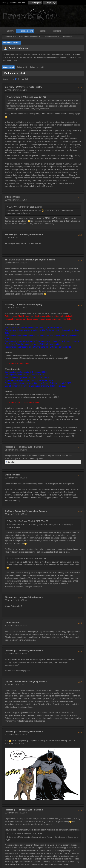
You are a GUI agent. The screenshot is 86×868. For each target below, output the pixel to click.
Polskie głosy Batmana (36, 511)
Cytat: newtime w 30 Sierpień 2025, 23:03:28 (27, 559)
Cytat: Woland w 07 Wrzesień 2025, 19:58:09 (27, 97)
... (23, 79)
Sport (17, 197)
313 (26, 79)
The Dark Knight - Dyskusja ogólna (39, 260)
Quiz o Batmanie (35, 234)
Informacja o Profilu (12, 43)
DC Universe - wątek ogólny (29, 87)
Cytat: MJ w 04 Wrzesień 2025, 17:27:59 (26, 207)
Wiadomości (8, 67)
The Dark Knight (13, 260)
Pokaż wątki (22, 67)
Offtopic (9, 197)
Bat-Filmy (10, 87)
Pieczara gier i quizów (15, 234)
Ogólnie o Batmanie (14, 511)
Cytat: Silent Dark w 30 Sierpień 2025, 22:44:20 (28, 521)
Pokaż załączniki (37, 67)
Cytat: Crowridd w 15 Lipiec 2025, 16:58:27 (27, 834)
